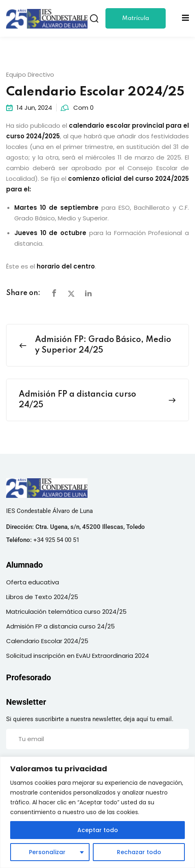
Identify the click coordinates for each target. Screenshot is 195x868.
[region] (97, 812)
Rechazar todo (139, 852)
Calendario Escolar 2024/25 (47, 641)
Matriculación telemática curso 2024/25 (66, 612)
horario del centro (66, 266)
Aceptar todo (98, 830)
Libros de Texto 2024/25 (42, 597)
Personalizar (47, 852)
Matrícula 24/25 (136, 22)
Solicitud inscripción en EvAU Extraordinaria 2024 (78, 656)
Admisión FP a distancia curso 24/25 (60, 626)
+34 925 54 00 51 (56, 540)
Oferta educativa (33, 582)
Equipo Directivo (30, 74)
